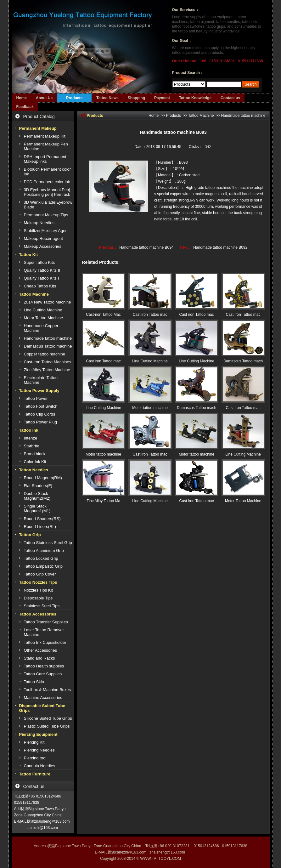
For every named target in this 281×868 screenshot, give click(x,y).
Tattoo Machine (201, 116)
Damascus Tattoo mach (243, 361)
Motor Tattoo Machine (243, 501)
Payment (162, 98)
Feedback (25, 107)
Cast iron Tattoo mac (150, 315)
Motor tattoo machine (150, 408)
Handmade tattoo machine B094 (146, 247)
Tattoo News (107, 98)
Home (22, 98)
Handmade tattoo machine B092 (220, 247)
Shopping (136, 98)
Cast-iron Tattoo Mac (103, 315)
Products (74, 98)
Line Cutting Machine (150, 361)
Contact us (230, 98)
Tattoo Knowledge (195, 98)
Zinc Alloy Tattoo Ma (103, 501)
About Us (44, 98)
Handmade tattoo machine (243, 116)
